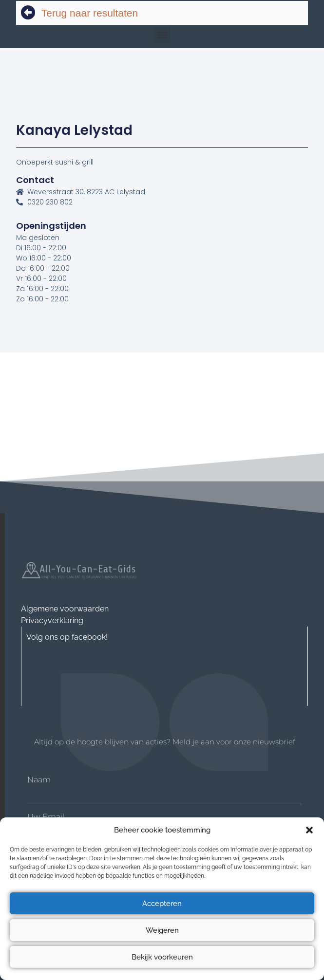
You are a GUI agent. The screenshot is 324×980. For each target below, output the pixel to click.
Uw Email (46, 817)
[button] (309, 830)
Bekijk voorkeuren (162, 957)
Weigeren (162, 930)
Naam (39, 780)
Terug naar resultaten (90, 13)
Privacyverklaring (52, 620)
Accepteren (162, 904)
